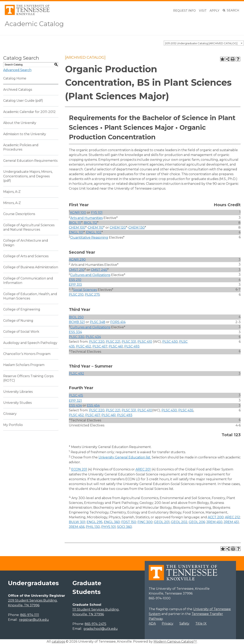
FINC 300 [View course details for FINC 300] (145, 522)
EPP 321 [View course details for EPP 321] (75, 401)
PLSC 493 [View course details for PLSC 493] (132, 346)
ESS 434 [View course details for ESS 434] (75, 405)
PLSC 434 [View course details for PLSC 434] (93, 337)
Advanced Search (17, 70)
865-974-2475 (95, 624)
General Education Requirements (30, 161)
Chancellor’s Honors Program (27, 354)
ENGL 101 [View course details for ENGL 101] (76, 232)
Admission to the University (25, 134)
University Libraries (18, 392)
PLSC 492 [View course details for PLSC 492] (76, 373)
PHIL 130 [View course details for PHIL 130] (93, 527)
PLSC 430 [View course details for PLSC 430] (170, 342)
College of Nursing (18, 321)
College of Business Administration (31, 267)
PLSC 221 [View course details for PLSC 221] (113, 342)
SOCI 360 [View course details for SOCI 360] (125, 527)
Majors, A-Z (12, 192)
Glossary (10, 414)
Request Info (184, 11)
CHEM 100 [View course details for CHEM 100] (77, 228)
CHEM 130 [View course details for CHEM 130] (137, 228)
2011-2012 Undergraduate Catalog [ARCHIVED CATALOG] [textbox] (201, 43)
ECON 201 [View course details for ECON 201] (79, 470)
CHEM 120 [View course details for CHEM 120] (118, 228)
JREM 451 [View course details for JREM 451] (231, 522)
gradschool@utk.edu (101, 629)
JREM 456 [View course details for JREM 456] (77, 527)
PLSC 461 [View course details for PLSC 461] (116, 346)
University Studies (17, 403)
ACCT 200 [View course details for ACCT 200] (216, 517)
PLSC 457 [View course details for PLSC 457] (100, 346)
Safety (184, 623)
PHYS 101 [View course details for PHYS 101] (108, 527)
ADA (152, 623)
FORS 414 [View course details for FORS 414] (118, 322)
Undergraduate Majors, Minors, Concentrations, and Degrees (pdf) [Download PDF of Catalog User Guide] (28, 176)
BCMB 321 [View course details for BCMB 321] (77, 322)
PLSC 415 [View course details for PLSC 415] (76, 395)
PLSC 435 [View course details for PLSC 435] (186, 410)
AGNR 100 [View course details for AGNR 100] (78, 213)
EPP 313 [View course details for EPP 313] (75, 285)
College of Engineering (22, 309)
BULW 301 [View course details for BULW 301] (77, 522)
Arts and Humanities (86, 218)
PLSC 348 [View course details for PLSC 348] (98, 322)
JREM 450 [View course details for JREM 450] (214, 522)
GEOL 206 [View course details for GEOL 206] (197, 522)
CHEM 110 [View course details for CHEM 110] (96, 228)
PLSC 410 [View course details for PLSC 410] (145, 342)
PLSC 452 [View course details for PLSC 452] (84, 346)
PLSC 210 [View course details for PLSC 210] (76, 295)
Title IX (201, 623)
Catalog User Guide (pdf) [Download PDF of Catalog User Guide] (23, 101)
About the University (20, 123)
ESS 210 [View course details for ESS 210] (75, 280)
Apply (214, 11)
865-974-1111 (30, 615)
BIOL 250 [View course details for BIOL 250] (76, 317)
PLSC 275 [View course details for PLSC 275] (92, 295)
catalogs (58, 641)
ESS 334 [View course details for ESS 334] (75, 332)
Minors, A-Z (12, 203)
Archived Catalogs (18, 90)
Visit (203, 11)
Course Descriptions (19, 214)
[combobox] (204, 43)
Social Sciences (85, 290)
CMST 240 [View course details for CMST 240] (99, 270)
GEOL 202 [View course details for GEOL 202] (179, 522)
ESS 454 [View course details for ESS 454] (93, 405)
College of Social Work (21, 332)
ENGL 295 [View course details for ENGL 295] (95, 522)
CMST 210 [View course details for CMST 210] (77, 270)
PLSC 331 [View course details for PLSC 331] (129, 342)
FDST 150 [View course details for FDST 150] (129, 522)
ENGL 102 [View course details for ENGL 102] (94, 232)
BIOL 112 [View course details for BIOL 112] (90, 223)
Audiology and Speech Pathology (30, 343)
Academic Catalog (34, 24)
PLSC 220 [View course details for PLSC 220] (97, 342)
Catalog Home (15, 78)
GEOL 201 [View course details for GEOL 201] (162, 522)
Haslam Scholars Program (24, 365)
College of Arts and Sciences (26, 256)
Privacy (168, 623)
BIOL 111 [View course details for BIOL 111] (75, 223)
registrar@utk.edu (34, 620)
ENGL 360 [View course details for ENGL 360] (112, 522)
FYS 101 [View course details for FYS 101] (97, 213)
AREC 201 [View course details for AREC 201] (143, 470)
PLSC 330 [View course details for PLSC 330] (77, 337)
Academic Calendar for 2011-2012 (29, 112)
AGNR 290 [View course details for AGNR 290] (77, 260)
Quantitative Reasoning (89, 238)
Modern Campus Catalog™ (175, 641)
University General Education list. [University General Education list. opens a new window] (125, 457)
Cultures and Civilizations (90, 275)
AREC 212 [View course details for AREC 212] (232, 517)
